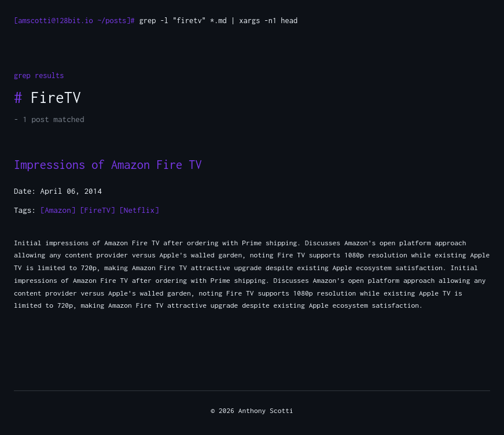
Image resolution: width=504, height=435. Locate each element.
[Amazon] (58, 210)
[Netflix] (139, 210)
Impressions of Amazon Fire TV (108, 165)
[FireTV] (98, 210)
